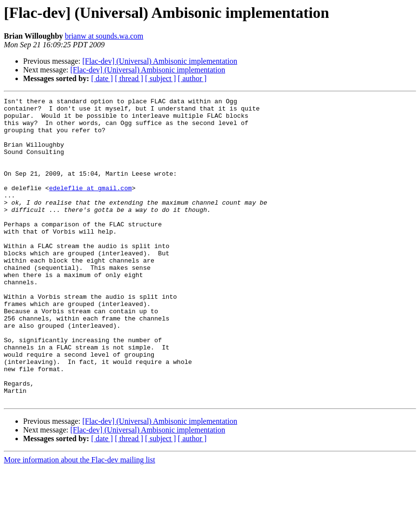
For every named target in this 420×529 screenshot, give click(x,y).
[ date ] (102, 78)
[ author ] (192, 78)
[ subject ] (161, 78)
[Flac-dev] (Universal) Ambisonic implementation (160, 61)
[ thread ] (129, 78)
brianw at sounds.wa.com (104, 36)
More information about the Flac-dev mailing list (80, 521)
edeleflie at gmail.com (91, 207)
